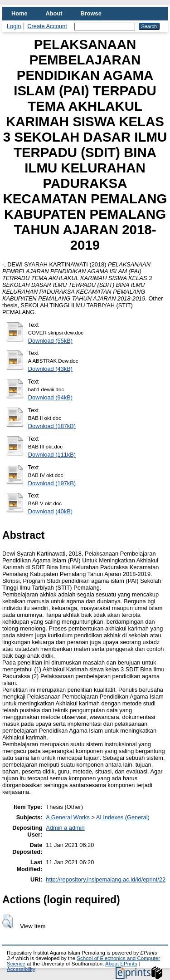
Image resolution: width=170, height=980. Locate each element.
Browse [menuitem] (91, 13)
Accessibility (21, 969)
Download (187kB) (52, 426)
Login (14, 26)
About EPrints (121, 964)
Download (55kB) (50, 341)
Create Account (47, 26)
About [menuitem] (54, 13)
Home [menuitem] (19, 13)
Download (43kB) (50, 369)
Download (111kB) (52, 455)
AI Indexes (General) (123, 817)
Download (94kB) (50, 397)
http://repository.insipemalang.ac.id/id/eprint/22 (106, 879)
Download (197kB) (52, 483)
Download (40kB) (50, 511)
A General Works (68, 817)
